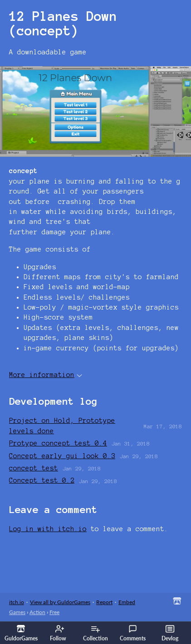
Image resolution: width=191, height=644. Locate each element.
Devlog (170, 633)
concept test (34, 468)
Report (104, 602)
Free (54, 612)
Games (17, 612)
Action (37, 612)
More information (46, 375)
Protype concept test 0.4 (58, 443)
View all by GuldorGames (60, 602)
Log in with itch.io (48, 529)
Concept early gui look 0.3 (62, 456)
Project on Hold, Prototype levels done (62, 426)
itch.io (17, 602)
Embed (127, 602)
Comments (133, 633)
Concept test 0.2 (42, 480)
